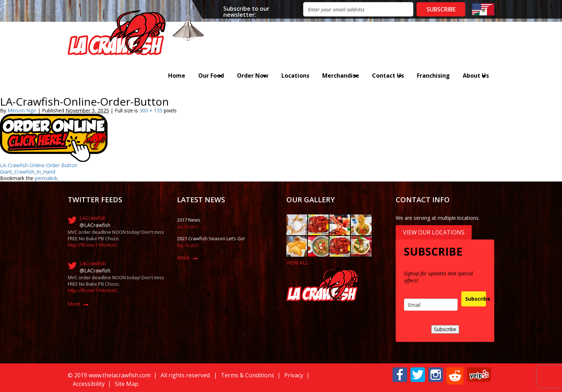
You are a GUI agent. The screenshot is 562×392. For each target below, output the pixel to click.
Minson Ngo (22, 110)
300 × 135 (151, 110)
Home (177, 76)
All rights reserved (185, 375)
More (74, 304)
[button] (400, 374)
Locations (295, 76)
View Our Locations (434, 232)
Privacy (294, 375)
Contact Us (388, 76)
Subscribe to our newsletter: (246, 11)
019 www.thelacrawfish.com (114, 375)
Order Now (253, 76)
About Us (476, 76)
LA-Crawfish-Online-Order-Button (39, 165)
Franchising (433, 76)
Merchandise (341, 76)
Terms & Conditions (247, 375)
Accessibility (89, 384)
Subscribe (476, 299)
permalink (46, 178)
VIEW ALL (297, 263)
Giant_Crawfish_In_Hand (28, 172)
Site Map (127, 384)
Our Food (211, 76)
